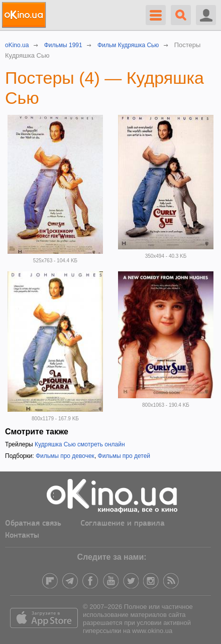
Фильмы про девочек (65, 456)
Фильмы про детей (124, 456)
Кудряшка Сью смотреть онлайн (80, 444)
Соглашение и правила (123, 524)
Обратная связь (33, 524)
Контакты (22, 536)
